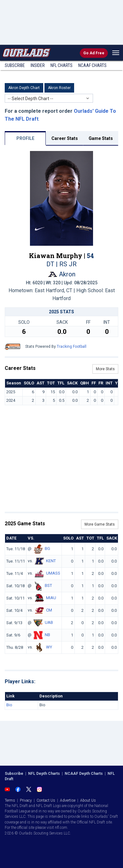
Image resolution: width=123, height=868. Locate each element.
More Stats (105, 369)
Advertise (68, 800)
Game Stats (101, 138)
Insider (38, 65)
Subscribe (15, 65)
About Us (88, 800)
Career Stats (65, 138)
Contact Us (46, 800)
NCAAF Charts (92, 65)
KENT (51, 561)
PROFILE (25, 138)
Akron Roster (59, 88)
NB (47, 635)
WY (49, 647)
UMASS (53, 573)
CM (49, 610)
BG (47, 549)
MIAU (51, 598)
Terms (10, 800)
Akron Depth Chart (24, 88)
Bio (9, 705)
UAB (49, 622)
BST (48, 585)
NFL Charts (61, 65)
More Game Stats (100, 524)
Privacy (26, 800)
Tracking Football (72, 347)
